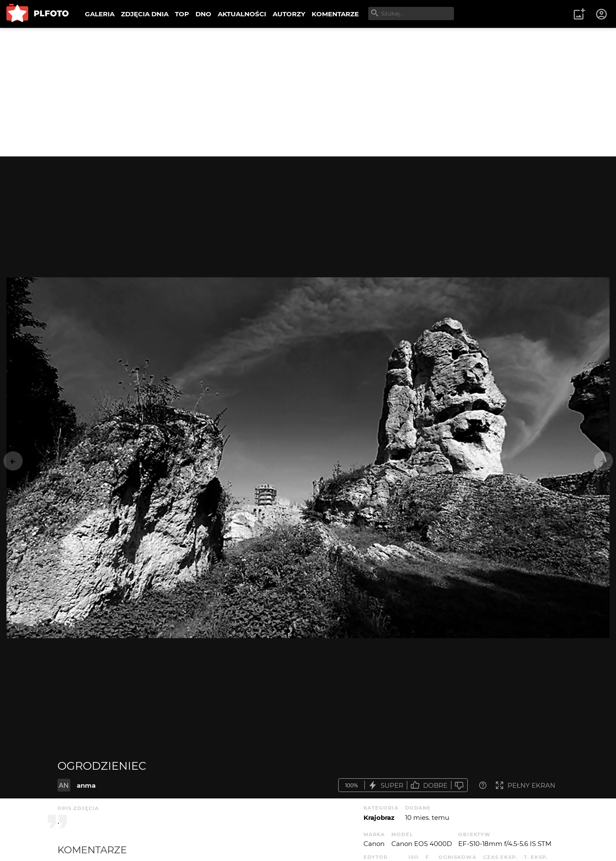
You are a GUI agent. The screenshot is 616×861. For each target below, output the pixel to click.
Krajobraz (379, 817)
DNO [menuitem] (203, 14)
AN (64, 785)
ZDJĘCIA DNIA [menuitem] (145, 14)
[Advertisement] (308, 92)
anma (86, 785)
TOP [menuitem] (182, 14)
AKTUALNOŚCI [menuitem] (242, 14)
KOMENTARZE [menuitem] (335, 14)
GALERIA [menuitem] (100, 14)
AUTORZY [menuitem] (289, 14)
